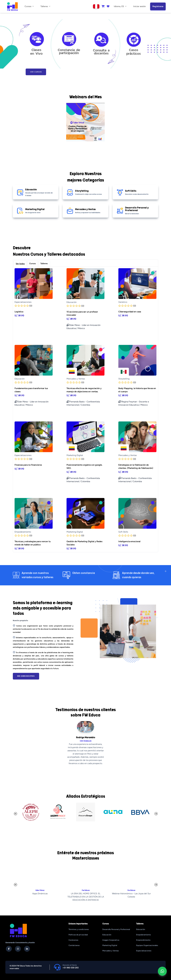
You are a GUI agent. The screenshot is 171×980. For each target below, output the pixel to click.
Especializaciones (144, 951)
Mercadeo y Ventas (111, 951)
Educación (107, 935)
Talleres (44, 264)
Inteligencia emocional (129, 541)
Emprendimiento (143, 940)
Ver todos (20, 264)
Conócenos (73, 940)
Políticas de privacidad (78, 935)
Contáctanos (74, 945)
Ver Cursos (36, 72)
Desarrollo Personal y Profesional (116, 929)
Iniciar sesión (139, 6)
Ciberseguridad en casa (130, 312)
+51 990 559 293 (71, 968)
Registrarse (158, 6)
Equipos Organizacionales (147, 945)
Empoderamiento (143, 935)
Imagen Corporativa (111, 940)
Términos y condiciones (79, 929)
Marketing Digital (110, 945)
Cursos (33, 264)
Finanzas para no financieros (28, 465)
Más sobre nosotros (26, 676)
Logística (19, 312)
